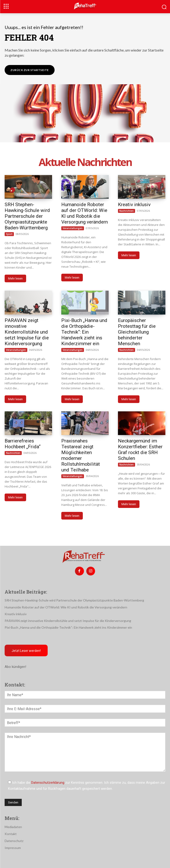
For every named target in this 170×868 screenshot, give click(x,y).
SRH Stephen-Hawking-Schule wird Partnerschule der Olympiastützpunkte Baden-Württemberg (27, 216)
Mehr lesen (15, 278)
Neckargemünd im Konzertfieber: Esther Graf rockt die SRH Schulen (140, 450)
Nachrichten (127, 211)
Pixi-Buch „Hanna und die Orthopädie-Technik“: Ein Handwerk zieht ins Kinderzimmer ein (84, 332)
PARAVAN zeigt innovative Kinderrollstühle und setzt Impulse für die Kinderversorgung (27, 332)
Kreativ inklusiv (134, 205)
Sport (9, 234)
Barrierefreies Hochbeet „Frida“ (23, 444)
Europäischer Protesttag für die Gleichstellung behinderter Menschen (137, 332)
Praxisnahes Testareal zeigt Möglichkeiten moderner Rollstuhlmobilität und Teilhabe (81, 455)
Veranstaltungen (73, 228)
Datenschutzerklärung (48, 783)
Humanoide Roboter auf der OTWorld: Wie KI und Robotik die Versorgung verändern (85, 213)
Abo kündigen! (15, 667)
